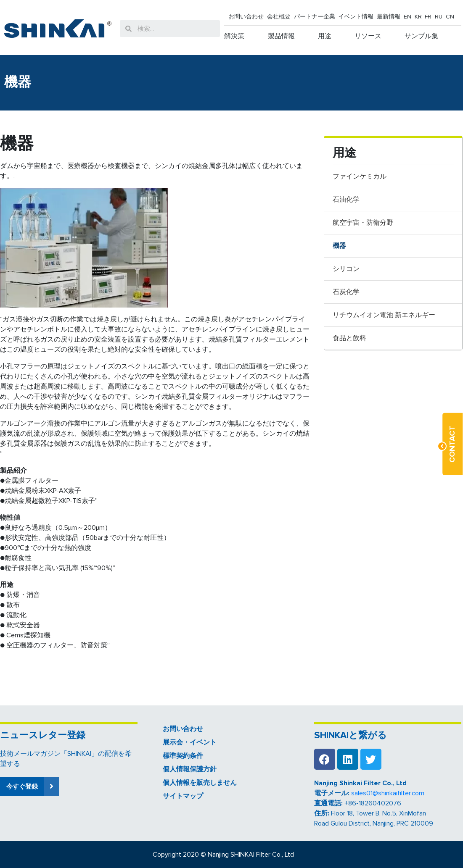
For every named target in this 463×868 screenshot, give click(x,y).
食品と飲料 (349, 338)
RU (439, 17)
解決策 (234, 36)
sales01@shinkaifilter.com (388, 793)
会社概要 (279, 17)
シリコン (346, 269)
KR (418, 17)
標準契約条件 (183, 756)
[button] (29, 787)
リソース (368, 36)
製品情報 (281, 36)
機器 (339, 246)
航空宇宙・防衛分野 (363, 223)
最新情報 (389, 17)
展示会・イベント (190, 742)
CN (450, 17)
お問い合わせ (246, 17)
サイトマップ (183, 796)
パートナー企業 (315, 17)
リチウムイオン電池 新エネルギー (384, 315)
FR (428, 17)
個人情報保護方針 (190, 769)
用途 (325, 36)
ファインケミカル (360, 176)
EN (407, 17)
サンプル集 (421, 36)
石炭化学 (346, 292)
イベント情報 (356, 17)
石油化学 (346, 200)
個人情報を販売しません (200, 783)
